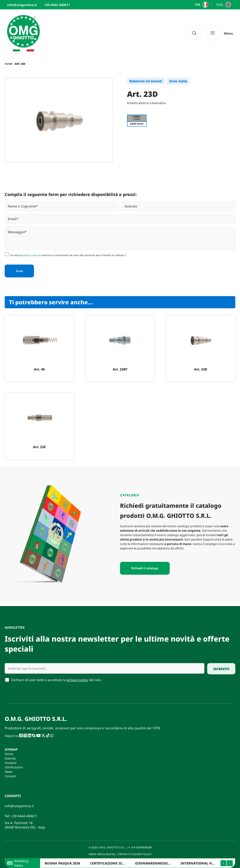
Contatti (10, 776)
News (9, 772)
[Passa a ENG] (223, 5)
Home (9, 64)
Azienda (10, 758)
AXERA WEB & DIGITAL (102, 854)
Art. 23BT (120, 369)
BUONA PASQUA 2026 (62, 863)
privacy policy (31, 255)
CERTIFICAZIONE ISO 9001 (111, 863)
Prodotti (11, 763)
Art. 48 (39, 369)
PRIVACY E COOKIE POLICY (135, 854)
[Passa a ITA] (201, 5)
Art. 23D (201, 369)
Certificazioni (14, 767)
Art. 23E (39, 447)
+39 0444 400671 (24, 816)
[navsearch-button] (194, 33)
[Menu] (219, 33)
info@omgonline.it (19, 806)
